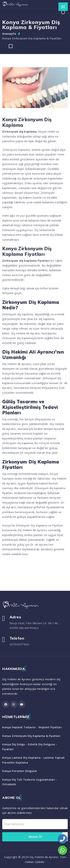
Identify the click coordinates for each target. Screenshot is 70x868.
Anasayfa (9, 34)
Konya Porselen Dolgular (20, 771)
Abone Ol (35, 837)
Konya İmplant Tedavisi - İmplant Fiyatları (32, 727)
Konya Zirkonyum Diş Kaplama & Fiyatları (32, 38)
